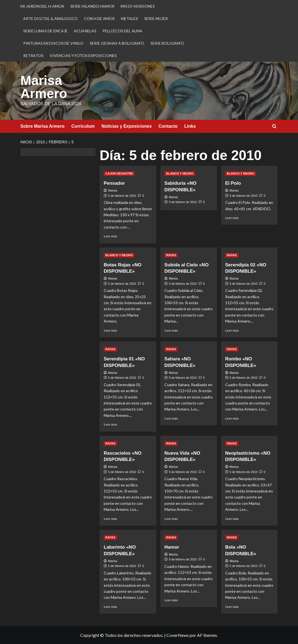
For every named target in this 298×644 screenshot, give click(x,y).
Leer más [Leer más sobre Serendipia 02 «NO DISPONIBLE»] (232, 330)
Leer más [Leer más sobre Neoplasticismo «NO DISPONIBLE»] (232, 519)
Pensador (114, 183)
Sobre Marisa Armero (43, 126)
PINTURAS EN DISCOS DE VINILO (53, 43)
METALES (129, 18)
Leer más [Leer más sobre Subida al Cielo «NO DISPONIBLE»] (171, 330)
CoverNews (178, 635)
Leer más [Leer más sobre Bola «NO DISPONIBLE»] (232, 607)
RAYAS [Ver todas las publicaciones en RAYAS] (171, 255)
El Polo (233, 183)
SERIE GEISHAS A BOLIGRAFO (117, 43)
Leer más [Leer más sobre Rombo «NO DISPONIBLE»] (232, 418)
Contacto (168, 126)
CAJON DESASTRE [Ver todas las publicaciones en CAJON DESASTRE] (119, 173)
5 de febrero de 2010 (122, 196)
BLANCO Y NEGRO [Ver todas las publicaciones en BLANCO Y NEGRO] (180, 173)
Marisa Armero (44, 87)
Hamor (172, 547)
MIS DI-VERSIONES (138, 6)
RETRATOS (33, 55)
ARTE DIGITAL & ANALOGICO (50, 18)
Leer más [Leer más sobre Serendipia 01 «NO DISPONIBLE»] (110, 424)
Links (190, 126)
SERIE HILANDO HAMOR (92, 6)
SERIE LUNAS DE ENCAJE (45, 31)
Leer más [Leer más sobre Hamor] (171, 600)
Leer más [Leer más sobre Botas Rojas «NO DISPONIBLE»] (110, 330)
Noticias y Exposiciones (127, 126)
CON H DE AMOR (99, 18)
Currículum (83, 126)
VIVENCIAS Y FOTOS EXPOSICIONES (83, 55)
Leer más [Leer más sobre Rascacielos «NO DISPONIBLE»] (110, 519)
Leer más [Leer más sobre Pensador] (110, 236)
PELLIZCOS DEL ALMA (122, 31)
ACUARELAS (85, 31)
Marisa (113, 190)
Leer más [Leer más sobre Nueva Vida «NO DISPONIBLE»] (171, 519)
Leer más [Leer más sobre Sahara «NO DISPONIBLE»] (171, 418)
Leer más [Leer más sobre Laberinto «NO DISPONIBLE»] (110, 607)
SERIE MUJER (156, 18)
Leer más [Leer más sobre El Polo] (232, 218)
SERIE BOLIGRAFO (167, 43)
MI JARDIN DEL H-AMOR (42, 6)
